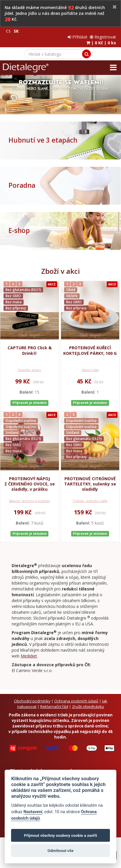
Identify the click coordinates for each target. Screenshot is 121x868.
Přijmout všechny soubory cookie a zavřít (60, 835)
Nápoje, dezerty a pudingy (30, 501)
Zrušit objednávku (88, 706)
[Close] (115, 7)
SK (16, 31)
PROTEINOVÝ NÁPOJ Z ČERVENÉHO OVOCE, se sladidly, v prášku (30, 484)
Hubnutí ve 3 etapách (43, 140)
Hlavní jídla (90, 370)
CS (8, 31)
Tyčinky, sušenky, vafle (90, 501)
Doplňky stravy (30, 370)
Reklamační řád (54, 706)
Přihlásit (78, 37)
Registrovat (103, 37)
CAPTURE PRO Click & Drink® (30, 350)
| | (101, 43)
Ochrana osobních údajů (76, 701)
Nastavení (33, 812)
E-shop (19, 230)
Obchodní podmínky (32, 701)
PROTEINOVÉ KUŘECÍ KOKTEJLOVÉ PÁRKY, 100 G (90, 350)
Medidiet (29, 656)
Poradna (22, 185)
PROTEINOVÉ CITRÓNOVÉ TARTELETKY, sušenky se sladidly (90, 484)
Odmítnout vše (60, 851)
